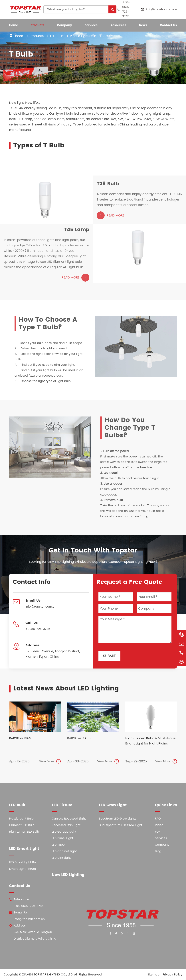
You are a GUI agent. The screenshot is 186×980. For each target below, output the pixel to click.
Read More (111, 217)
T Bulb (108, 36)
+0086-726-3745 (38, 629)
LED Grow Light (113, 805)
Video (159, 825)
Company (64, 25)
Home (14, 25)
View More (50, 761)
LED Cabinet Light (64, 851)
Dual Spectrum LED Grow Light (121, 825)
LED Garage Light (64, 832)
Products (38, 25)
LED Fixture (62, 805)
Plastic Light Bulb (83, 36)
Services (91, 25)
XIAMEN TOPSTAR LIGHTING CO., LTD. (48, 975)
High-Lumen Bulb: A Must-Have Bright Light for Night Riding (150, 741)
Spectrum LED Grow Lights (118, 819)
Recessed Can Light (66, 825)
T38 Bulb (108, 185)
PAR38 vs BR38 (79, 738)
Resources (118, 25)
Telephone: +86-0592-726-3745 (26, 903)
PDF (157, 832)
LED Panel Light (62, 838)
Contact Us (168, 25)
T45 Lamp (77, 231)
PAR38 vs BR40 (21, 738)
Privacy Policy (172, 975)
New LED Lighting (68, 875)
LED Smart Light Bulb (24, 862)
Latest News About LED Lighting (66, 689)
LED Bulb (57, 36)
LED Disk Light (61, 858)
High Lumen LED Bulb (24, 832)
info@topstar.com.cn (161, 9)
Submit (109, 656)
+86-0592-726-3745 (127, 9)
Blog (158, 851)
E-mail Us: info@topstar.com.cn (27, 916)
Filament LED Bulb (22, 825)
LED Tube (58, 845)
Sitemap (153, 975)
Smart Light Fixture (23, 869)
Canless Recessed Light (69, 819)
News (143, 25)
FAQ (158, 819)
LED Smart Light (24, 849)
